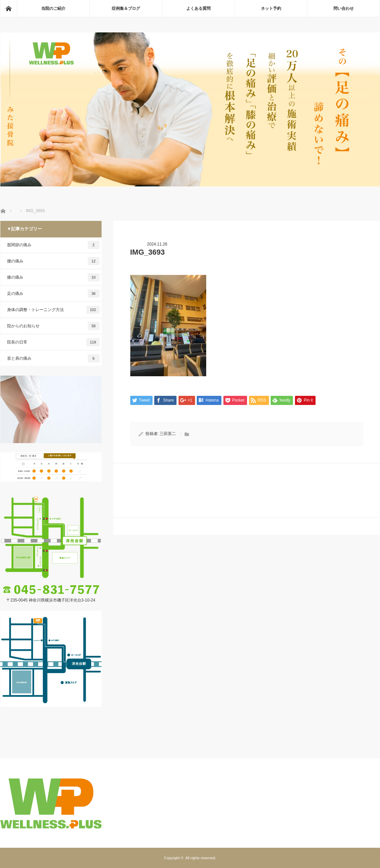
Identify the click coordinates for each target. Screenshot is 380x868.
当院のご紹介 (53, 8)
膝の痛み (53, 277)
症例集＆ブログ (126, 8)
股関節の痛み (53, 245)
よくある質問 (198, 8)
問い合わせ (344, 8)
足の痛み (53, 293)
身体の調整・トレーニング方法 (53, 310)
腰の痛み (53, 261)
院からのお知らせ (53, 326)
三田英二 (168, 434)
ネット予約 (271, 8)
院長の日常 (53, 342)
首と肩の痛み (53, 358)
